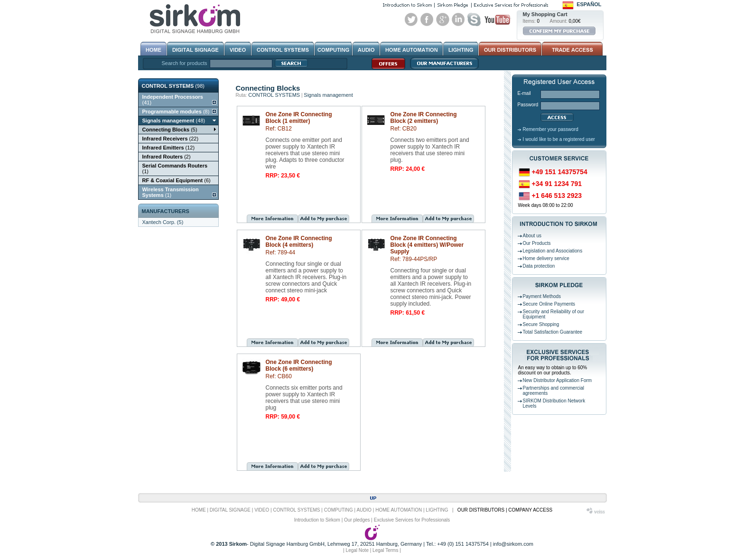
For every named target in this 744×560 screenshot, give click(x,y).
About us (532, 236)
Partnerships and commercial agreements (554, 391)
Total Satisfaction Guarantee (553, 332)
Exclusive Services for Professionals (412, 520)
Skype (474, 19)
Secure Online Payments (549, 304)
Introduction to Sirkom (317, 520)
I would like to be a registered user (559, 139)
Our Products (537, 243)
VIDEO (262, 510)
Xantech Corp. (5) (163, 222)
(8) (176, 112)
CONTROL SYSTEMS (274, 95)
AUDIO (364, 510)
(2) (167, 157)
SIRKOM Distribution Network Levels (554, 403)
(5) (170, 130)
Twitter (411, 19)
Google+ (443, 19)
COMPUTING (339, 510)
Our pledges (357, 520)
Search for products (185, 63)
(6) (177, 180)
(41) (173, 100)
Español (589, 4)
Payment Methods (542, 296)
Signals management (328, 95)
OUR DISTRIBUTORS (481, 510)
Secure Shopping (541, 324)
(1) (175, 168)
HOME (199, 510)
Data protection (539, 266)
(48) (174, 121)
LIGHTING (437, 510)
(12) (169, 148)
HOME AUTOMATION (399, 510)
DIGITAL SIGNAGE (230, 510)
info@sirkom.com (513, 544)
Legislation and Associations (553, 251)
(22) (171, 139)
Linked (458, 19)
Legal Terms (385, 550)
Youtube (497, 19)
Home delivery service (546, 258)
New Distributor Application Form (558, 380)
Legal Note (357, 550)
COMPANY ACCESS (530, 510)
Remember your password (551, 129)
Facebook (427, 19)
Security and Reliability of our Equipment (554, 314)
